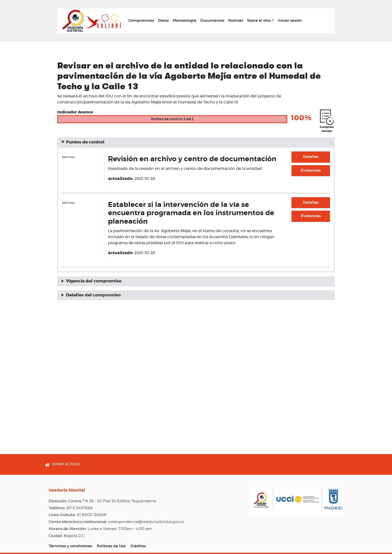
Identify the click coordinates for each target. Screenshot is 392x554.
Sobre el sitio (259, 21)
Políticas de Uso (111, 546)
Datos (163, 21)
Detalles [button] (311, 157)
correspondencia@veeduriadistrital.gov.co (146, 522)
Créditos (138, 546)
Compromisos (141, 21)
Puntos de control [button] (85, 142)
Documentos (212, 21)
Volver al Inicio (66, 464)
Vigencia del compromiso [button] (94, 281)
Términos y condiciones (70, 546)
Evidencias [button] (311, 171)
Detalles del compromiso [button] (93, 295)
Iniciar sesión (290, 21)
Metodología (184, 21)
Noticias (236, 21)
